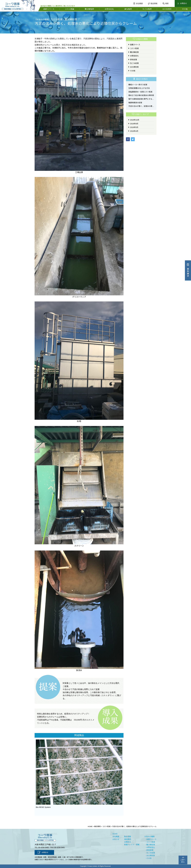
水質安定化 (109, 9)
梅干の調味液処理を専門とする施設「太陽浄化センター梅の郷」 (141, 99)
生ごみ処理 (147, 9)
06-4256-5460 (43, 847)
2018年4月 (134, 131)
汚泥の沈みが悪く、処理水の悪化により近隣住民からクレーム (141, 106)
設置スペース (49, 9)
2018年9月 (134, 124)
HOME (115, 834)
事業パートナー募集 (132, 845)
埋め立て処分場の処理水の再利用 (141, 95)
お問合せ (182, 4)
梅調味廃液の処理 (135, 103)
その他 (185, 9)
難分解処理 (89, 9)
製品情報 (152, 4)
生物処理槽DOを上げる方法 (139, 88)
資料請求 (128, 839)
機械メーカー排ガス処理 (138, 85)
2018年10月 (135, 120)
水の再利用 (167, 9)
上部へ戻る (183, 861)
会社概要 (138, 4)
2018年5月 (134, 127)
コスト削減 (69, 9)
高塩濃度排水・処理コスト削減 (140, 92)
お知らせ (116, 839)
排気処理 (128, 9)
